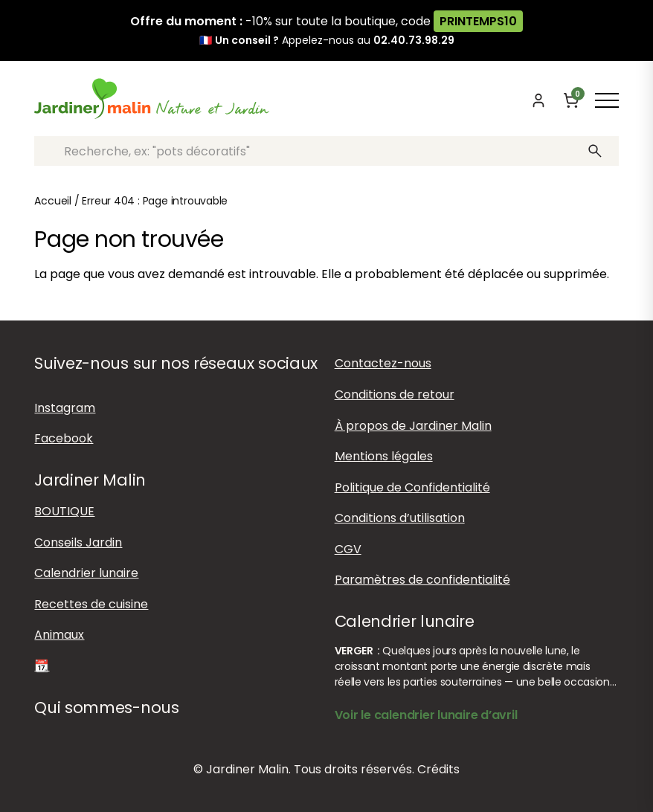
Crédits (438, 769)
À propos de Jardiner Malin (413, 426)
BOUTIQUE (64, 511)
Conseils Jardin (78, 542)
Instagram (65, 408)
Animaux (59, 635)
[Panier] (571, 100)
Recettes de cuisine (91, 604)
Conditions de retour (395, 394)
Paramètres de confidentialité (422, 580)
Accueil (53, 201)
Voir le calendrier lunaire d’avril (426, 715)
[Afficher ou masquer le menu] (607, 100)
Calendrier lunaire (86, 573)
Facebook (64, 438)
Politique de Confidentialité (412, 487)
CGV (348, 549)
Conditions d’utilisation (400, 518)
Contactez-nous (383, 363)
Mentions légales (384, 456)
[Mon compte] (538, 100)
